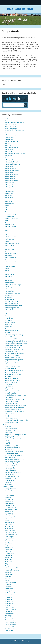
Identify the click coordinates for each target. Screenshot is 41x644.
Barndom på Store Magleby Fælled (16, 343)
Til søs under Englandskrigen (14, 422)
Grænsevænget (10, 522)
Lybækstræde (9, 553)
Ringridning (10, 274)
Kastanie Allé (9, 541)
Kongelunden (11, 245)
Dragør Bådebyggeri (13, 170)
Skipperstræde (10, 574)
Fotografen (8, 376)
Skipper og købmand (12, 418)
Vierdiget (9, 320)
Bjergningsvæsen (12, 141)
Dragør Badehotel (12, 162)
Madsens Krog (11, 254)
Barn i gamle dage (11, 428)
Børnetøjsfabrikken (11, 351)
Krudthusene (11, 458)
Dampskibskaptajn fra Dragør (14, 353)
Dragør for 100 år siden (12, 356)
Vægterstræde (9, 626)
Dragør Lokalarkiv (12, 174)
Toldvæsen (10, 314)
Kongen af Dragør (11, 389)
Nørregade (8, 566)
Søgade (7, 605)
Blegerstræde (9, 499)
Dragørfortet (10, 183)
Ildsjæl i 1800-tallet (11, 383)
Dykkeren (8, 364)
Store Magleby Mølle (13, 308)
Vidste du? (8, 482)
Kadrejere (10, 235)
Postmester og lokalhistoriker (14, 412)
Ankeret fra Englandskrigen (15, 131)
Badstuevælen (9, 493)
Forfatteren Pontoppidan (13, 374)
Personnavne (11, 266)
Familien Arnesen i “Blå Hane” (14, 370)
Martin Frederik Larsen (14, 472)
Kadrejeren (8, 385)
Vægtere (9, 324)
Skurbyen (9, 297)
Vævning (9, 326)
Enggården (10, 195)
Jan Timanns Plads (11, 530)
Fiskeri (8, 206)
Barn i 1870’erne (10, 337)
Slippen (7, 578)
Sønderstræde (9, 607)
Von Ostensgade (10, 624)
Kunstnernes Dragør (11, 464)
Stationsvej (8, 587)
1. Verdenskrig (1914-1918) (15, 455)
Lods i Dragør (9, 397)
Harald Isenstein (12, 470)
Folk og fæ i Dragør (11, 372)
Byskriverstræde (10, 505)
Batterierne (10, 137)
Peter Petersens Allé (11, 568)
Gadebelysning (11, 214)
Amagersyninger (12, 129)
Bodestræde (9, 501)
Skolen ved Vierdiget (13, 293)
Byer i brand (9, 433)
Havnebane (10, 224)
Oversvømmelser (12, 262)
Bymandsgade (10, 503)
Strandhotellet (11, 310)
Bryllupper (10, 149)
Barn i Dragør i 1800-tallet (13, 339)
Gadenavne (10, 216)
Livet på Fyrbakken (11, 393)
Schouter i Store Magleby (14, 285)
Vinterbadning (11, 322)
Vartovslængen (10, 618)
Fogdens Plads (9, 518)
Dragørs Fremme (12, 185)
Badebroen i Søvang (13, 135)
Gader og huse (8, 487)
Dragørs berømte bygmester (14, 360)
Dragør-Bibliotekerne (13, 164)
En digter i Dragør (10, 368)
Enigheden (10, 197)
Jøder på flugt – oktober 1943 (14, 451)
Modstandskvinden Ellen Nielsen (15, 406)
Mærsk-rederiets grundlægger (15, 408)
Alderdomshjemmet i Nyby (15, 122)
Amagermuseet (11, 127)
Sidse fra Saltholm (11, 414)
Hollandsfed (9, 526)
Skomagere (10, 295)
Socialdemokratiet (12, 304)
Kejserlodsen (9, 387)
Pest (8, 268)
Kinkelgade (8, 543)
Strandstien (8, 599)
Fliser (8, 208)
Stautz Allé (8, 584)
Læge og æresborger (12, 401)
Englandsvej (9, 514)
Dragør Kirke (10, 172)
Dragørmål (10, 160)
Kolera (8, 241)
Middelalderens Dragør (12, 476)
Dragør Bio (10, 166)
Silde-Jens (8, 416)
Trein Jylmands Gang (11, 614)
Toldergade (8, 612)
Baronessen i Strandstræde (14, 345)
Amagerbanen (11, 124)
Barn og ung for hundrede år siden (16, 341)
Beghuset (9, 139)
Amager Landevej (11, 489)
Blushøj (9, 145)
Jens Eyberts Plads (11, 532)
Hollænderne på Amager (13, 447)
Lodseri (9, 441)
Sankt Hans (10, 283)
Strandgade (9, 595)
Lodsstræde (9, 549)
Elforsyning (10, 191)
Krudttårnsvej (9, 547)
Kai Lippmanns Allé (11, 535)
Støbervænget (9, 603)
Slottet (7, 580)
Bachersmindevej (10, 491)
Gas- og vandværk (12, 218)
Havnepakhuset (11, 226)
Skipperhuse (10, 291)
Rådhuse (9, 276)
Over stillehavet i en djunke (14, 410)
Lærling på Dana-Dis (11, 403)
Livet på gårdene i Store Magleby (15, 395)
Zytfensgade (9, 630)
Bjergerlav (8, 497)
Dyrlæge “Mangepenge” (13, 366)
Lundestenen (11, 249)
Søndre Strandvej (10, 610)
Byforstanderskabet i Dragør (16, 154)
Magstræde (8, 557)
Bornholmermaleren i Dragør (14, 349)
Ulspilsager (8, 616)
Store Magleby (9, 480)
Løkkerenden (9, 555)
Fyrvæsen (9, 210)
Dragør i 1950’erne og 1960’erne (15, 435)
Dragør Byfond (11, 168)
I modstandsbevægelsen (13, 380)
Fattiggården (10, 204)
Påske (8, 270)
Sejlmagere (10, 287)
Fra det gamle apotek (12, 378)
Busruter (9, 151)
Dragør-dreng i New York (13, 358)
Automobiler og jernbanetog (14, 335)
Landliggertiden (10, 474)
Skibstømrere (11, 289)
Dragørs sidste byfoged (12, 362)
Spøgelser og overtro (12, 478)
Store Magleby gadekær (14, 306)
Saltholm (9, 281)
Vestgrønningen (10, 620)
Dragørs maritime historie (13, 439)
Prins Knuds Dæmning (12, 570)
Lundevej (8, 551)
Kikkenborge (10, 239)
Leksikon (6, 118)
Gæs (8, 220)
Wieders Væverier (12, 331)
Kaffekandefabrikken (13, 237)
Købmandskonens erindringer (15, 391)
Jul (7, 231)
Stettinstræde (9, 589)
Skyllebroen (9, 576)
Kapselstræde (9, 539)
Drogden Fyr (10, 187)
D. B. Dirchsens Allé (11, 510)
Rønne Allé (8, 572)
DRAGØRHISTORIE (20, 9)
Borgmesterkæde (12, 147)
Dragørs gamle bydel (12, 437)
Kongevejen (9, 545)
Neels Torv (8, 560)
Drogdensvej (9, 512)
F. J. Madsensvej (10, 516)
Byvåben (9, 156)
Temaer (6, 424)
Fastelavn (9, 202)
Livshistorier (7, 333)
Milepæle (9, 256)
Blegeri (9, 143)
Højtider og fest (10, 449)
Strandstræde (9, 601)
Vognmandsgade (10, 622)
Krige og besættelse (11, 453)
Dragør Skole (11, 179)
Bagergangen (9, 495)
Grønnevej (8, 524)
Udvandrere (9, 485)
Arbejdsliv (8, 426)
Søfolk (8, 443)
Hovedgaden (9, 528)
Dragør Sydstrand (12, 181)
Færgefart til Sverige (11, 445)
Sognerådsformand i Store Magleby (16, 420)
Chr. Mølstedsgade (11, 508)
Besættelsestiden (10, 430)
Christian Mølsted (12, 466)
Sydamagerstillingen (13, 462)
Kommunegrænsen (13, 243)
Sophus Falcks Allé (11, 582)
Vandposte (10, 318)
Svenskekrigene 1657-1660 (15, 460)
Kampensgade (10, 537)
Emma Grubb (11, 468)
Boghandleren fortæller (12, 347)
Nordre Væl (8, 562)
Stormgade (8, 591)
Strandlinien (9, 597)
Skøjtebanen (10, 299)
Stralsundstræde (10, 593)
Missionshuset (11, 258)
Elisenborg (10, 193)
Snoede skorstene (12, 301)
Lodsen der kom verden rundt (14, 399)
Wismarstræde (10, 628)
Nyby (6, 564)
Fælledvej (8, 520)
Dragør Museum (12, 177)
